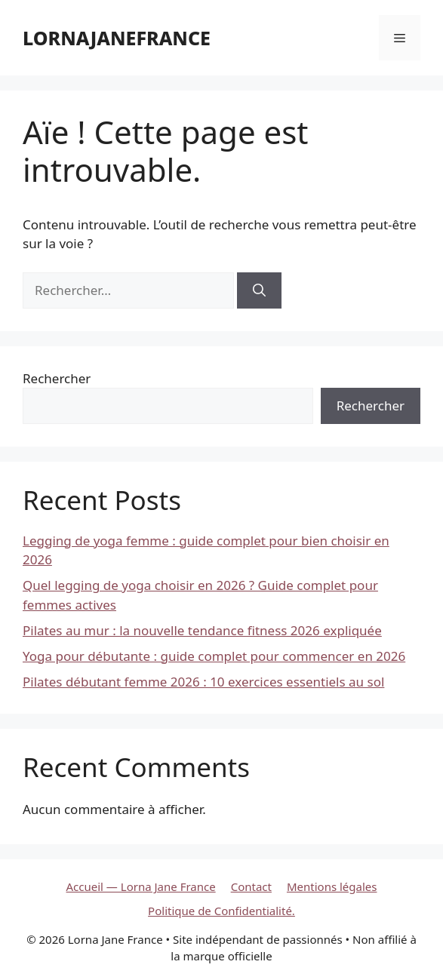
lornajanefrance (117, 38)
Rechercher (57, 378)
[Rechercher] (259, 290)
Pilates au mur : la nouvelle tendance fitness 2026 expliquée (202, 630)
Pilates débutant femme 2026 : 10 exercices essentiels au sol (203, 682)
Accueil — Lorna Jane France (141, 886)
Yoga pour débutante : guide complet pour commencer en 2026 (214, 656)
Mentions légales (332, 886)
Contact (251, 886)
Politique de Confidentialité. (221, 911)
